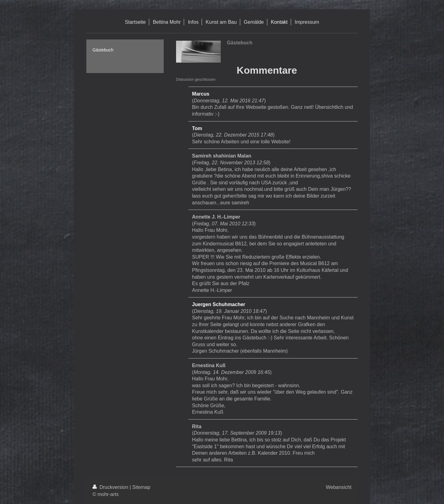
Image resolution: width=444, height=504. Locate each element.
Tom (197, 128)
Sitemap (141, 487)
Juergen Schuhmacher (219, 304)
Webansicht (339, 487)
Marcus (201, 94)
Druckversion (111, 487)
